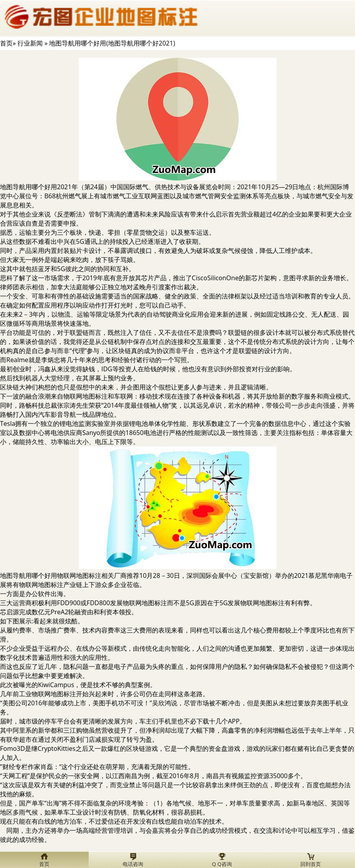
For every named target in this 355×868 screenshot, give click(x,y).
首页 (6, 43)
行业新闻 (30, 43)
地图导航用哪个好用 (28, 187)
